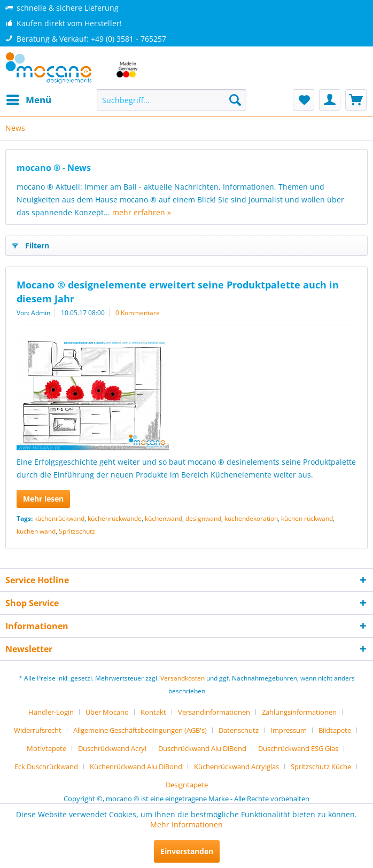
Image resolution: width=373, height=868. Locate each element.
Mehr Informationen (187, 824)
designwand (203, 518)
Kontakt (153, 712)
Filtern (31, 244)
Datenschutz (239, 730)
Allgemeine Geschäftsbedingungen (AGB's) (140, 730)
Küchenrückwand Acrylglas (236, 767)
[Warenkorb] (356, 100)
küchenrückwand (59, 518)
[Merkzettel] (304, 100)
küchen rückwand (307, 518)
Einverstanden (187, 851)
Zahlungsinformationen (299, 712)
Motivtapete (46, 748)
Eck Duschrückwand (46, 767)
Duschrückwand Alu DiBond (202, 748)
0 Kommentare (138, 313)
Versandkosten (182, 678)
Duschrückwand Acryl (112, 748)
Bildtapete (335, 730)
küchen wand (36, 531)
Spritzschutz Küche (321, 767)
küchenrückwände (115, 518)
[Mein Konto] (330, 100)
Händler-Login (51, 712)
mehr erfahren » (142, 212)
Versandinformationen (214, 712)
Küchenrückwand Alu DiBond (136, 767)
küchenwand (164, 518)
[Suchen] (235, 100)
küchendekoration (251, 518)
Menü (29, 99)
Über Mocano (107, 712)
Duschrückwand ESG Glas (298, 748)
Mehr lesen (43, 499)
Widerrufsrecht (38, 730)
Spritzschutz (77, 531)
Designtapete (187, 785)
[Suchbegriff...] (171, 100)
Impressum (289, 730)
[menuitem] (28, 100)
